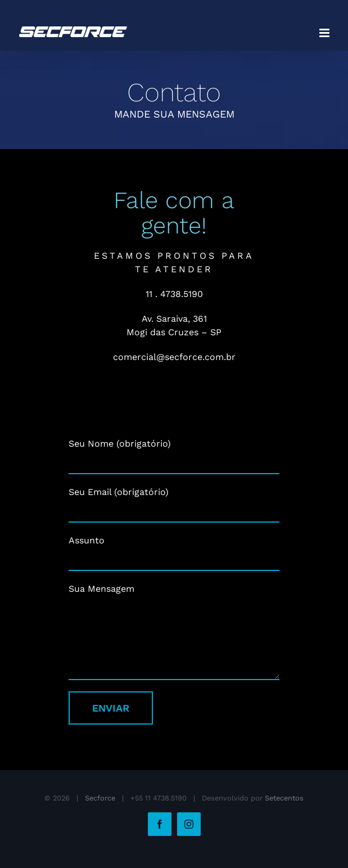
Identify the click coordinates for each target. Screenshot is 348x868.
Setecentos (284, 798)
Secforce (100, 798)
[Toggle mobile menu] (325, 33)
